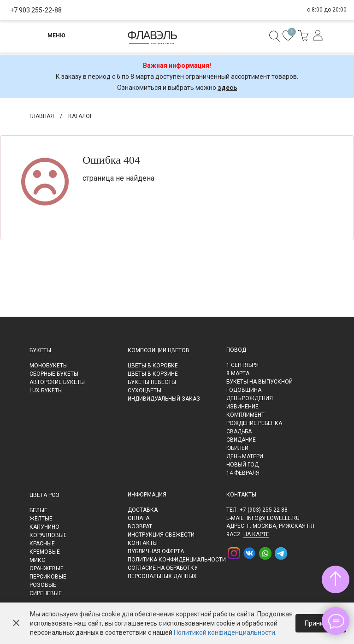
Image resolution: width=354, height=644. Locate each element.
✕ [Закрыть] (16, 623)
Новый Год (242, 465)
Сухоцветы (145, 390)
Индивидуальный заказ (164, 399)
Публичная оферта (156, 551)
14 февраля (243, 473)
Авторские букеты (57, 382)
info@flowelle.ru (273, 518)
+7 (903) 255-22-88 (264, 510)
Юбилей (237, 448)
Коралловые (48, 535)
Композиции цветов (159, 350)
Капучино (44, 527)
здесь (227, 88)
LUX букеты (46, 390)
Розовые (43, 585)
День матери (245, 456)
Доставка (143, 510)
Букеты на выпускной (260, 382)
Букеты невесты (152, 382)
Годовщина (244, 390)
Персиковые (48, 577)
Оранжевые (47, 568)
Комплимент (245, 415)
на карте (256, 534)
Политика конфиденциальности (177, 560)
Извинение (242, 407)
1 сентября (242, 365)
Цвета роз (44, 495)
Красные (42, 544)
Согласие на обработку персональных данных (163, 572)
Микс (37, 560)
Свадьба (239, 431)
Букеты (40, 350)
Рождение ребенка (254, 423)
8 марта (238, 373)
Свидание (241, 440)
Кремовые (45, 552)
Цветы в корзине (153, 374)
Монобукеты (49, 366)
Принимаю (321, 623)
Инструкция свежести (161, 535)
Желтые (41, 519)
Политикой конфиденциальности (224, 632)
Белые (38, 510)
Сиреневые (46, 593)
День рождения (250, 398)
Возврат (140, 526)
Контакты (143, 543)
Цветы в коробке (153, 366)
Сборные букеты (54, 374)
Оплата (139, 518)
